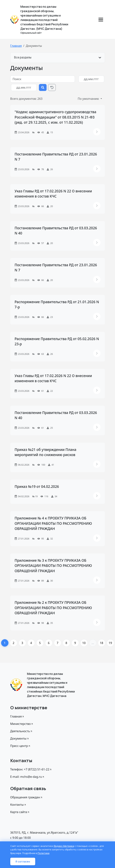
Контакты (18, 805)
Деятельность (21, 731)
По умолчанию (89, 99)
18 (101, 643)
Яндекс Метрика (64, 846)
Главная (16, 46)
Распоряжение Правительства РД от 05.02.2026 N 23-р (57, 341)
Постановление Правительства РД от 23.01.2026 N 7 (56, 157)
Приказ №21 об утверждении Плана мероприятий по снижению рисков (46, 452)
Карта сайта (20, 812)
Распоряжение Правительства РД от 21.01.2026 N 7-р (57, 305)
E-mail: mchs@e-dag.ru (28, 777)
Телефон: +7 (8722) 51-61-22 (31, 769)
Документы (20, 738)
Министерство (22, 724)
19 (110, 643)
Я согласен (23, 861)
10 (84, 643)
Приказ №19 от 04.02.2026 (37, 487)
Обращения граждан (27, 797)
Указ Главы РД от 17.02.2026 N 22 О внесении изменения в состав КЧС (53, 194)
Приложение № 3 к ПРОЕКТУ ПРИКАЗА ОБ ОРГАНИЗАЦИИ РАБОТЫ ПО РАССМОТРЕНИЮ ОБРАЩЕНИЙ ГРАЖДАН (53, 566)
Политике (44, 853)
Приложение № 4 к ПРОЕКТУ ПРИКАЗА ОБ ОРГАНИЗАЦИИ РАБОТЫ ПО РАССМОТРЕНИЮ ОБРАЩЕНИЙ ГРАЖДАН (53, 523)
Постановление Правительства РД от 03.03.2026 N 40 (56, 231)
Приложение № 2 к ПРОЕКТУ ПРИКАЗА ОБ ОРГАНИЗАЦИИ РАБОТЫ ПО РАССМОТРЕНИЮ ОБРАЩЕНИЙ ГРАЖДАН (53, 608)
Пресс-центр (21, 746)
